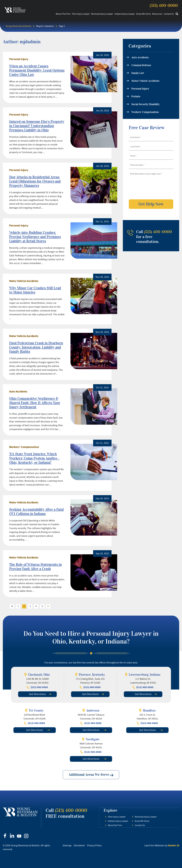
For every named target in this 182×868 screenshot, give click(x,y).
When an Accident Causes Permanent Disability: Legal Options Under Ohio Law (37, 70)
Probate (136, 96)
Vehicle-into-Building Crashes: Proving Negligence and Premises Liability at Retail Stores (35, 237)
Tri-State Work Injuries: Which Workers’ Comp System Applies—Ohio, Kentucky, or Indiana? (34, 458)
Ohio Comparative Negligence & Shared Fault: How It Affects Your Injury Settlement (35, 403)
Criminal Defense (141, 65)
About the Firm (63, 14)
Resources (157, 14)
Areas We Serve (144, 14)
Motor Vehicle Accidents (24, 281)
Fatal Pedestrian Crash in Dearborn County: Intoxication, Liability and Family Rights (36, 347)
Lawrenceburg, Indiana (145, 675)
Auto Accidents (18, 392)
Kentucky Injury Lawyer (102, 14)
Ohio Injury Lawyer (81, 14)
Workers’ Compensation (145, 112)
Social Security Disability (145, 104)
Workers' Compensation (24, 447)
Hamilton (149, 710)
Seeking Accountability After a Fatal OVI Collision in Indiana (36, 512)
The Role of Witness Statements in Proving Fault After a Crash (35, 567)
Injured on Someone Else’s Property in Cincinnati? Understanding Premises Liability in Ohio (37, 126)
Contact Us (169, 14)
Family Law (138, 73)
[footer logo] (20, 812)
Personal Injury (19, 59)
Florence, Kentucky (92, 675)
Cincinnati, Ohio (39, 675)
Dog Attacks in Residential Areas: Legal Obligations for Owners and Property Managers (35, 181)
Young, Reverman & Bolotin (19, 26)
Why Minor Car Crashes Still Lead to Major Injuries (35, 290)
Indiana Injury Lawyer (125, 14)
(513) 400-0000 (164, 6)
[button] (177, 14)
